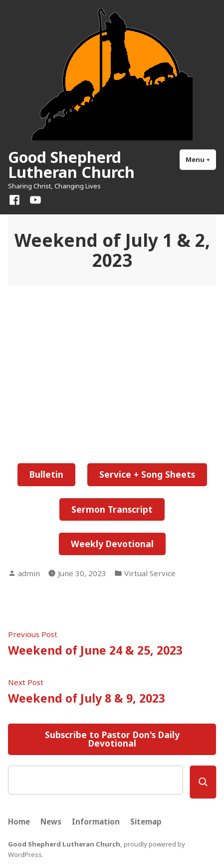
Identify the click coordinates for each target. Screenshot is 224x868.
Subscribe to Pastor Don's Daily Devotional (112, 739)
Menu (201, 159)
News (51, 822)
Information (96, 822)
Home (19, 822)
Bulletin (46, 474)
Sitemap (146, 822)
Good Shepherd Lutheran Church (71, 164)
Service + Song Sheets (147, 474)
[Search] (203, 782)
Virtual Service (150, 573)
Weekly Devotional (112, 544)
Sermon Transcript (112, 509)
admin (29, 573)
